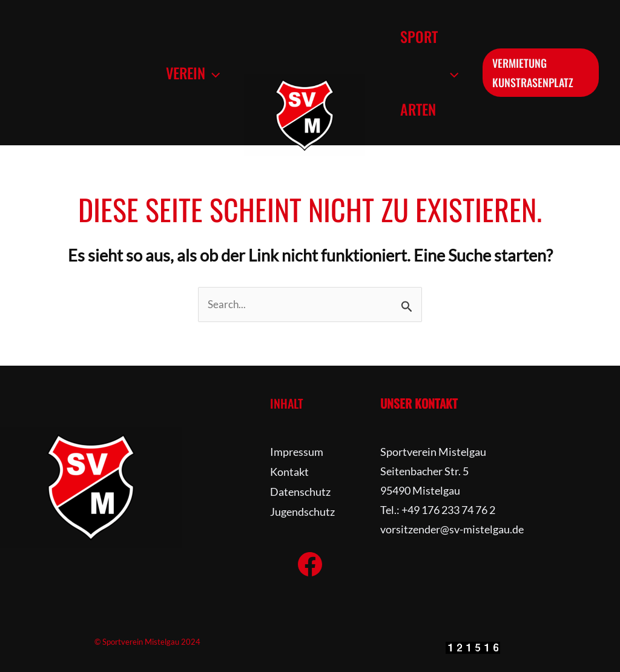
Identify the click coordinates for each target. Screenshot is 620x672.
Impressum (297, 452)
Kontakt (289, 471)
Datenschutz (300, 490)
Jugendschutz (302, 510)
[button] (210, 73)
